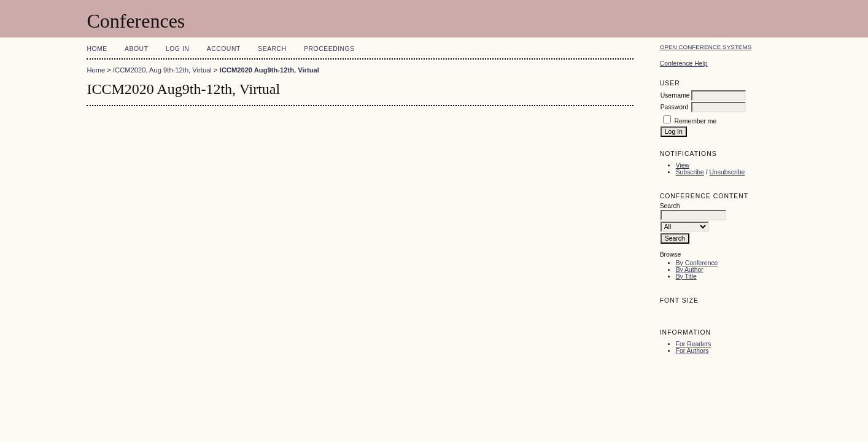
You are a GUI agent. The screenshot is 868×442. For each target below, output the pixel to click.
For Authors (692, 351)
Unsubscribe (727, 172)
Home (97, 49)
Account (224, 49)
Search (272, 49)
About (136, 49)
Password (675, 107)
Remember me (696, 121)
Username (675, 95)
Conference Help (684, 64)
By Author (690, 270)
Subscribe (690, 172)
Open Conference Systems (706, 47)
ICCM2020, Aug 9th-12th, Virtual (162, 70)
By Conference (697, 263)
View (683, 165)
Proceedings (329, 49)
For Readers (694, 344)
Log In (177, 49)
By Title (686, 277)
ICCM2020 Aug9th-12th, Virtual (269, 70)
